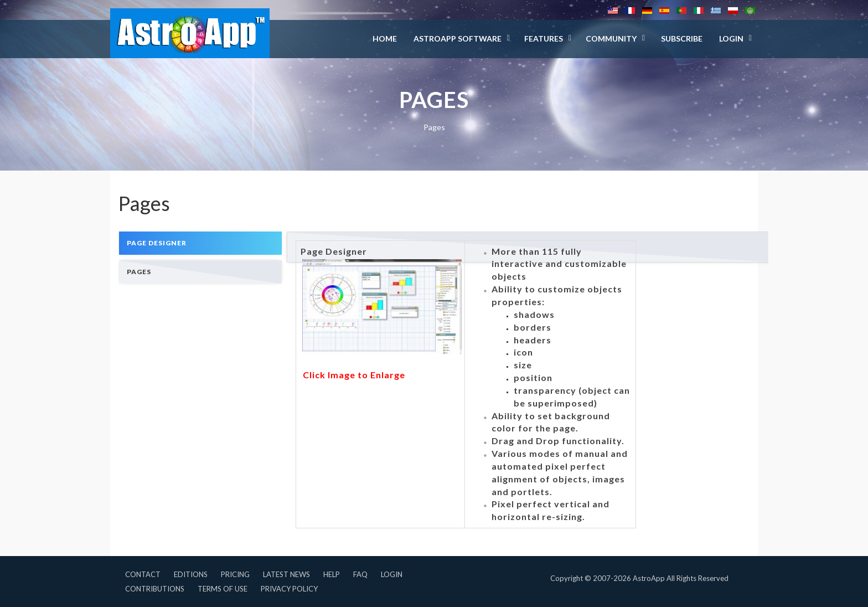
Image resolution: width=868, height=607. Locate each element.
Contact (143, 574)
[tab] (200, 243)
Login (392, 574)
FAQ (360, 574)
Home (385, 38)
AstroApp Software (458, 38)
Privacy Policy (289, 589)
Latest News (286, 574)
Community (611, 38)
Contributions (155, 589)
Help (332, 574)
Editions (191, 574)
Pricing (235, 574)
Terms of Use (223, 589)
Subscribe (682, 38)
